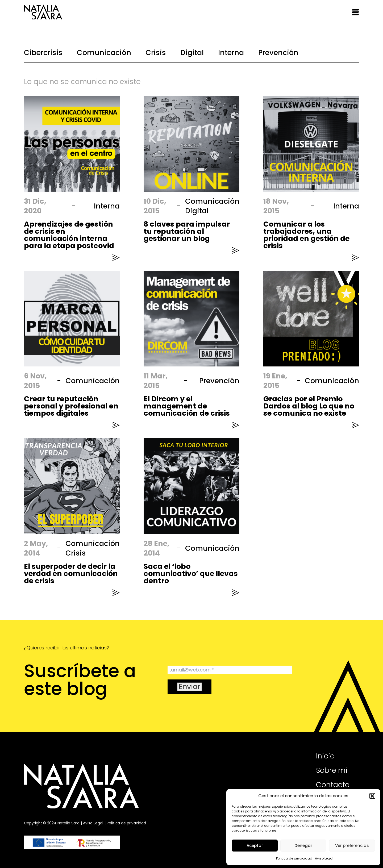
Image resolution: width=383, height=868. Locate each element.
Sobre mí (332, 770)
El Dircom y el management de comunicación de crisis (187, 406)
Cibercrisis (43, 53)
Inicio (325, 756)
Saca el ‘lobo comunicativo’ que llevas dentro (191, 573)
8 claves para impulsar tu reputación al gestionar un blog (187, 231)
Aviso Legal (324, 858)
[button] (372, 796)
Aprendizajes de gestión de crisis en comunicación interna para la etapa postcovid (69, 235)
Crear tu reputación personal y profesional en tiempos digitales (71, 406)
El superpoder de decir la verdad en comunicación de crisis (71, 573)
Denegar (303, 846)
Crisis (156, 53)
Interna (231, 53)
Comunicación (104, 53)
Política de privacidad (294, 858)
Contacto (333, 785)
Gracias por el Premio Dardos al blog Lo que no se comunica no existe (309, 406)
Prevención (278, 53)
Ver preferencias (352, 846)
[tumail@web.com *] (230, 670)
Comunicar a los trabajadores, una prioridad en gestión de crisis (306, 235)
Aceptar (255, 846)
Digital (192, 53)
